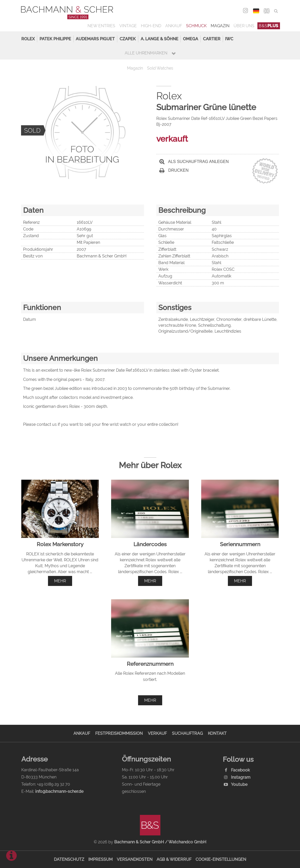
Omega (191, 39)
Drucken (174, 170)
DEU (256, 11)
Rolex (28, 39)
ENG (267, 11)
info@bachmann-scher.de (59, 791)
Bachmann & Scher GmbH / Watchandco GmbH (160, 842)
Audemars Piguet (95, 39)
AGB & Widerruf (174, 859)
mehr (60, 581)
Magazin (220, 26)
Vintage (128, 26)
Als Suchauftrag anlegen (194, 162)
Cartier (212, 39)
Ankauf (174, 26)
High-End (151, 26)
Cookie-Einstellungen (221, 859)
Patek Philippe (55, 39)
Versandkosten (135, 859)
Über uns (244, 26)
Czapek (128, 39)
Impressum (100, 859)
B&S (269, 26)
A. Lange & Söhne (159, 39)
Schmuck (196, 26)
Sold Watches (160, 68)
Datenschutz (69, 859)
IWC (229, 39)
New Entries (101, 26)
